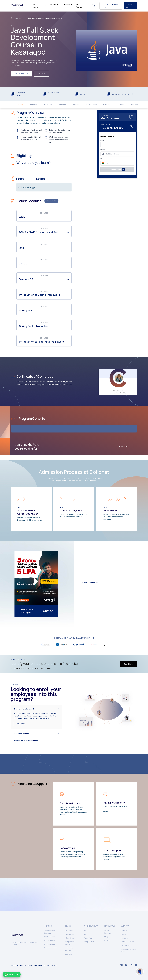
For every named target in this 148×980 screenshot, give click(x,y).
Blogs (106, 937)
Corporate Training (21, 733)
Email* (103, 150)
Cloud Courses (70, 938)
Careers (123, 934)
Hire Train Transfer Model (24, 709)
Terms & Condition (127, 942)
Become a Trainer (50, 948)
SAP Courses (70, 934)
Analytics (69, 954)
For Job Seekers (50, 937)
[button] (36, 708)
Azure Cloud (88, 938)
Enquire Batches (124, 446)
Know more (20, 724)
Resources (67, 5)
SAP (86, 931)
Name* (103, 140)
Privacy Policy (125, 945)
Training (54, 5)
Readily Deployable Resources (26, 741)
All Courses (69, 931)
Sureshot (107, 940)
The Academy (82, 6)
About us (124, 931)
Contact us (124, 938)
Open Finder (129, 664)
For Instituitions (50, 944)
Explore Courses (39, 6)
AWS (86, 934)
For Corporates (50, 940)
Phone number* (105, 159)
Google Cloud (89, 942)
